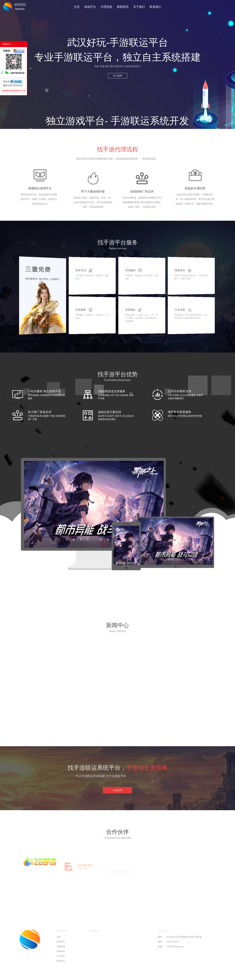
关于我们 (139, 7)
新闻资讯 (123, 7)
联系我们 (155, 7)
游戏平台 (90, 7)
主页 (77, 7)
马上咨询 (117, 76)
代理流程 (106, 7)
